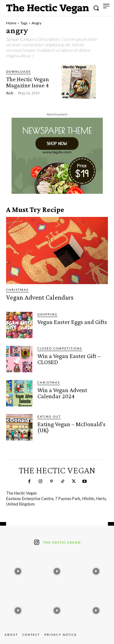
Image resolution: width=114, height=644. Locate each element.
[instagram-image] (18, 570)
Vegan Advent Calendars (40, 297)
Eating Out (49, 416)
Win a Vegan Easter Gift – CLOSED (69, 359)
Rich (10, 93)
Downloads (18, 71)
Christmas (17, 290)
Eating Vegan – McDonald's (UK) (71, 427)
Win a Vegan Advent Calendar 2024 (62, 393)
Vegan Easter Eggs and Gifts (72, 322)
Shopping (47, 314)
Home (11, 23)
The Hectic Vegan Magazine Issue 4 (28, 82)
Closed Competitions (60, 348)
